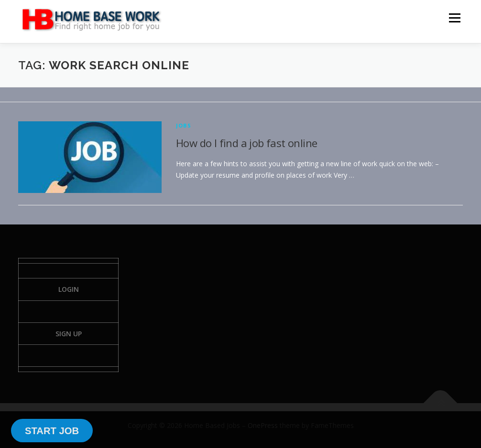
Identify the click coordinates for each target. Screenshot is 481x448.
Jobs (184, 125)
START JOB (52, 431)
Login (69, 289)
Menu (454, 18)
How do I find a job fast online (246, 143)
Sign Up (69, 334)
